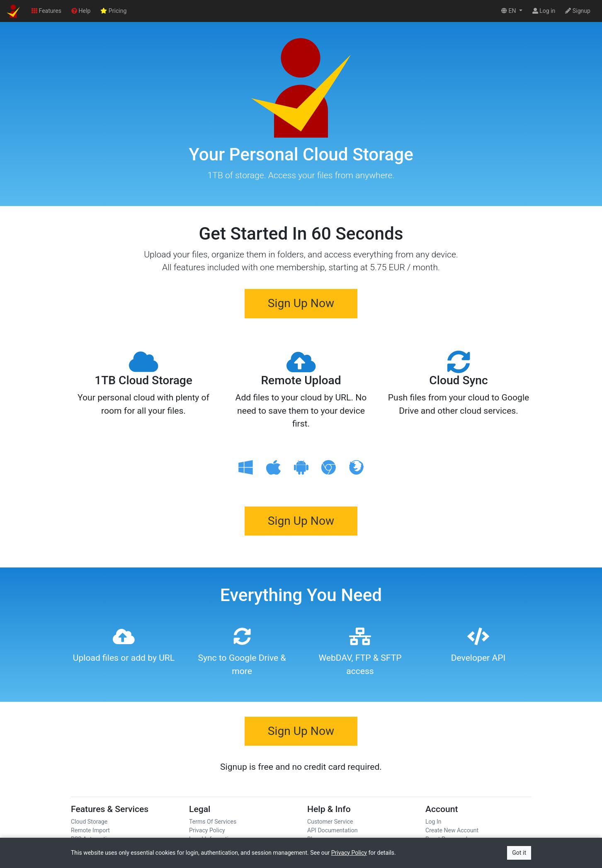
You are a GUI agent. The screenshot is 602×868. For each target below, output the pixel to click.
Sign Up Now (301, 303)
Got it (519, 853)
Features (46, 11)
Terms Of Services (213, 822)
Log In (433, 822)
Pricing (113, 11)
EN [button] (509, 11)
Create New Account (452, 830)
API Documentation (332, 830)
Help (81, 11)
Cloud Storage (89, 822)
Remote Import (90, 830)
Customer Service (330, 822)
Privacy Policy (207, 830)
